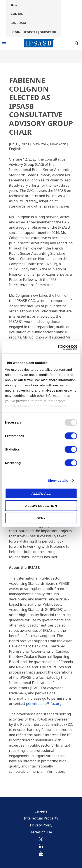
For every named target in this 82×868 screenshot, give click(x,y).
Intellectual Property (41, 818)
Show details (58, 480)
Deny (41, 518)
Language (19, 23)
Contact (18, 14)
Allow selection (41, 506)
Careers (41, 811)
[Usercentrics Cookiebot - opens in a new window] (58, 347)
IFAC (14, 5)
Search (77, 43)
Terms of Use (41, 832)
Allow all (41, 493)
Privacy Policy (41, 825)
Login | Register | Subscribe (34, 32)
